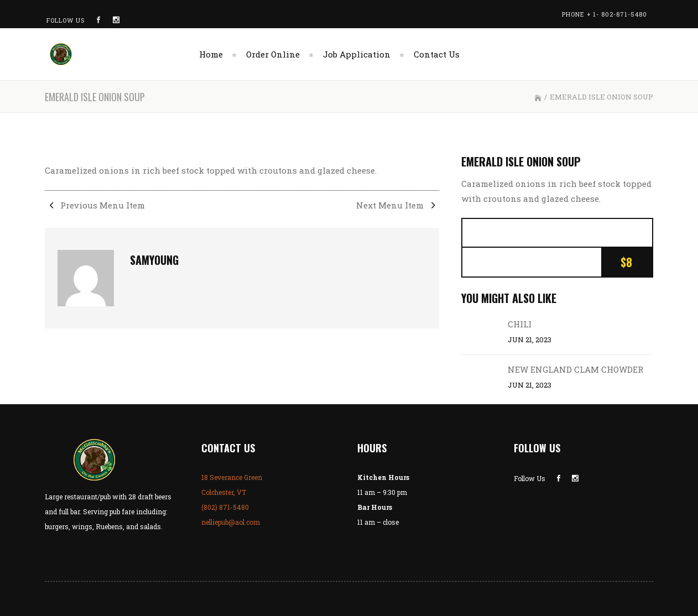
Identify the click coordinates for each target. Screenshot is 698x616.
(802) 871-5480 (225, 507)
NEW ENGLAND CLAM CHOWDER (575, 369)
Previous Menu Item (95, 205)
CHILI (520, 324)
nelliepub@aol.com (231, 522)
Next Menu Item (398, 205)
